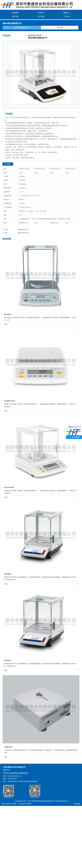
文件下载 (60, 28)
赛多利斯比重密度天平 (21, 28)
